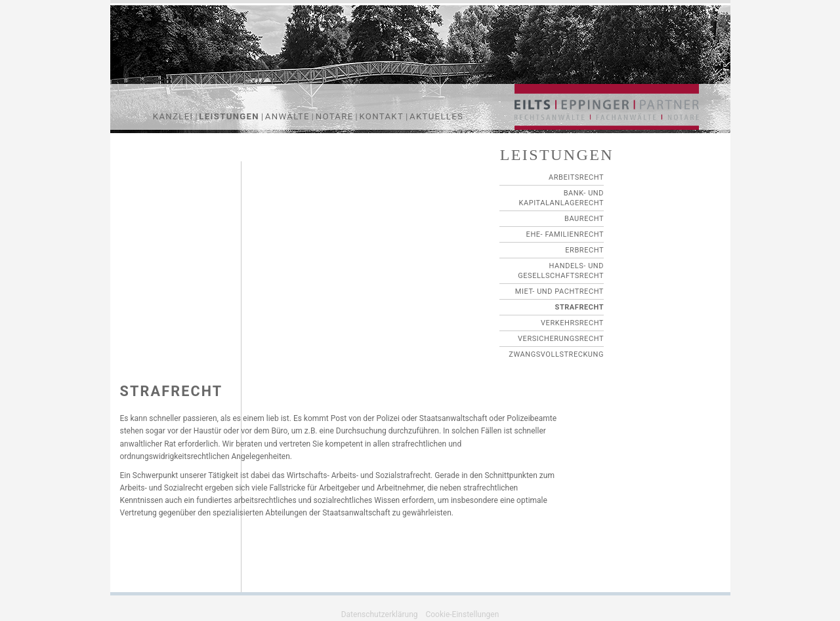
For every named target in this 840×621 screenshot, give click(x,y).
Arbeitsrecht (576, 177)
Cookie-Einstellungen (462, 614)
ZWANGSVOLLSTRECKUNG (556, 354)
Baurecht (584, 219)
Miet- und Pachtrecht (559, 291)
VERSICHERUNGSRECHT (561, 339)
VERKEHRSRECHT (572, 323)
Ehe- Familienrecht (565, 234)
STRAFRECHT (579, 307)
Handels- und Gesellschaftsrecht (561, 271)
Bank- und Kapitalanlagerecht (561, 198)
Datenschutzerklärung (380, 614)
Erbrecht (584, 250)
